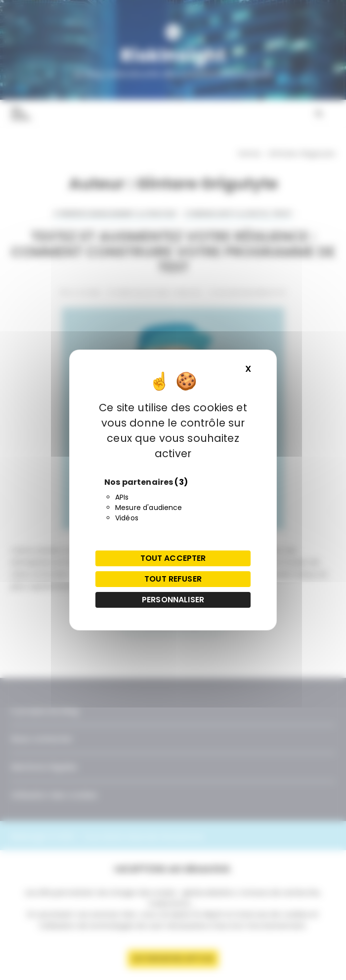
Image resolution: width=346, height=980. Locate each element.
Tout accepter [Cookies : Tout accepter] (173, 558)
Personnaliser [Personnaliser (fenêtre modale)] (173, 600)
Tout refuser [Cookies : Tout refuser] (173, 579)
